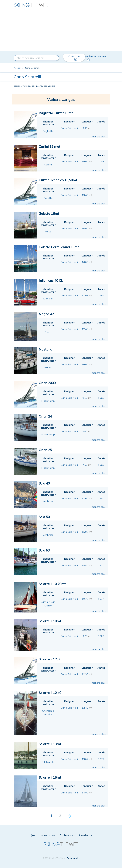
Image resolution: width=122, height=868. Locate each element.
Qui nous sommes (43, 835)
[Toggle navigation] (104, 5)
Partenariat (67, 835)
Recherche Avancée (95, 58)
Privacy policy (73, 858)
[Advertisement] (61, 30)
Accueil (17, 68)
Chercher (75, 58)
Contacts (86, 835)
